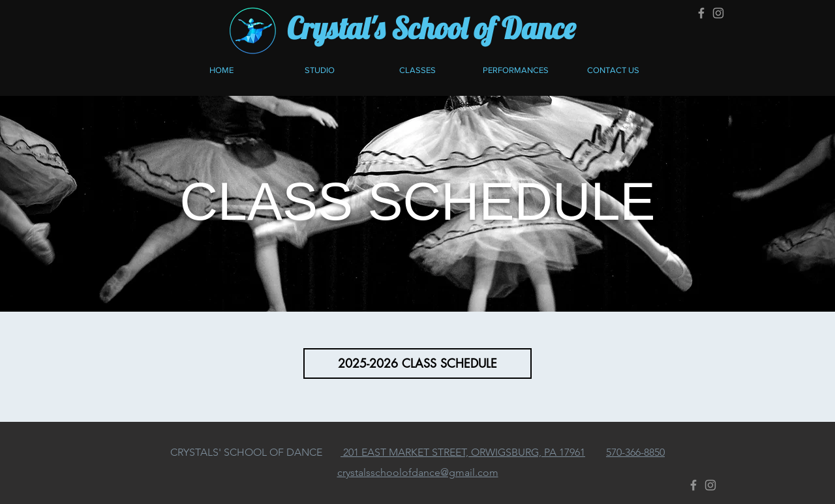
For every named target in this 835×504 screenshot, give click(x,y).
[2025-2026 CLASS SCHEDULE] (417, 363)
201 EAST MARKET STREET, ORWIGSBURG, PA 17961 (463, 452)
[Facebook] (701, 13)
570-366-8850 (635, 452)
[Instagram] (718, 13)
